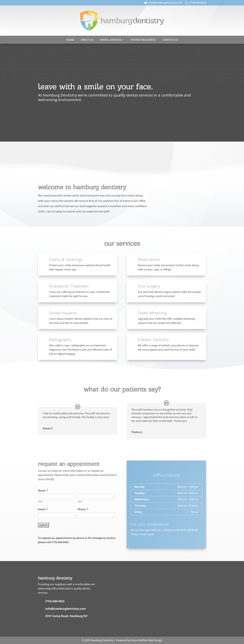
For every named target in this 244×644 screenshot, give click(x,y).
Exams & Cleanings (66, 259)
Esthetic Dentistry (153, 339)
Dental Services (111, 40)
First (40, 501)
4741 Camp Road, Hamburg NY (66, 616)
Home (70, 40)
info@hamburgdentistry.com (165, 3)
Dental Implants (63, 313)
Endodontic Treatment (69, 286)
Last (80, 501)
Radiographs (60, 339)
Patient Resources (143, 40)
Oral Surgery (149, 286)
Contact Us (170, 40)
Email (43, 509)
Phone (83, 509)
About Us (87, 40)
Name (43, 491)
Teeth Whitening (152, 313)
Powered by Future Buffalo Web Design (139, 640)
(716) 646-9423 (198, 3)
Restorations (149, 259)
